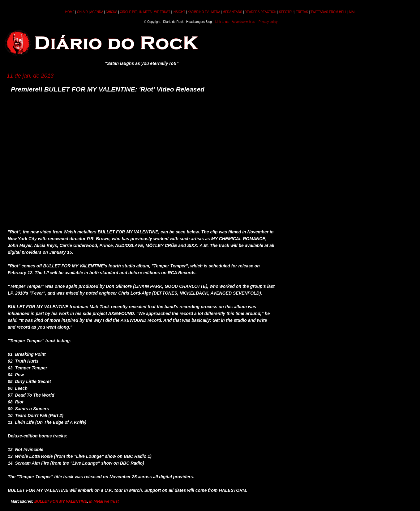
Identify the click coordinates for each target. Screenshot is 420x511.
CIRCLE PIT (128, 12)
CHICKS (111, 12)
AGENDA (97, 12)
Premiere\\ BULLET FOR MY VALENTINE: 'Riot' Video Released (108, 89)
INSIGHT (179, 12)
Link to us (222, 22)
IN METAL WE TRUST (155, 12)
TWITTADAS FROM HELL (329, 12)
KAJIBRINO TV (198, 12)
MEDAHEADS (232, 12)
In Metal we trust (104, 501)
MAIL (353, 12)
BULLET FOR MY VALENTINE (61, 501)
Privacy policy (268, 22)
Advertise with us (243, 22)
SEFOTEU (286, 12)
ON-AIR (82, 12)
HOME (70, 12)
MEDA (216, 12)
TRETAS (302, 12)
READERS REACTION (261, 12)
